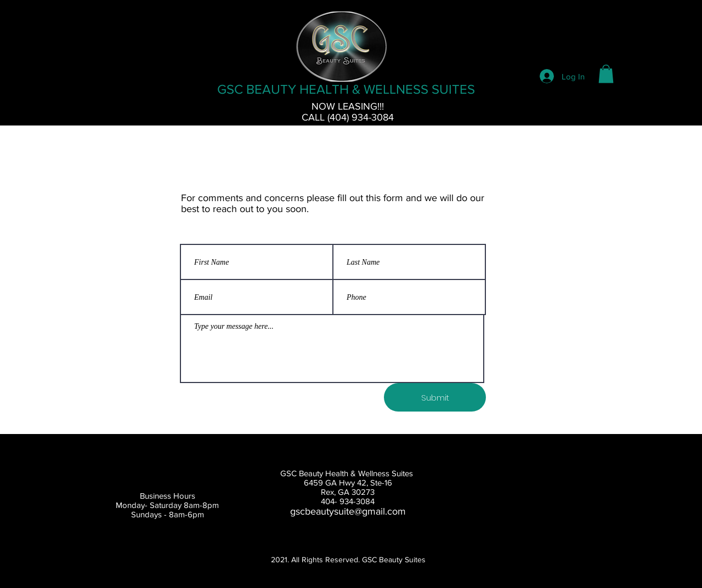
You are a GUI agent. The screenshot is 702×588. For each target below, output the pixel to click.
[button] (606, 74)
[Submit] (435, 397)
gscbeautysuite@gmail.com (348, 511)
